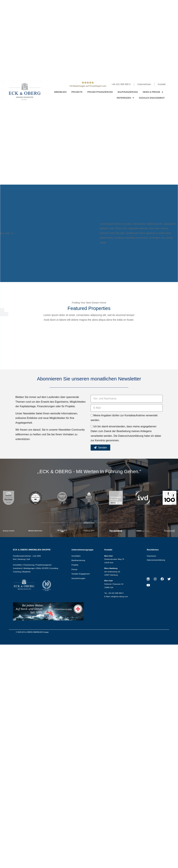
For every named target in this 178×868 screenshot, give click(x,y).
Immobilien (60, 92)
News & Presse (153, 92)
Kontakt (162, 84)
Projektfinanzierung (100, 92)
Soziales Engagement (152, 98)
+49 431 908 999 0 (121, 84)
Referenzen (125, 98)
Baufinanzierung (128, 92)
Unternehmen (144, 84)
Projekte (77, 92)
